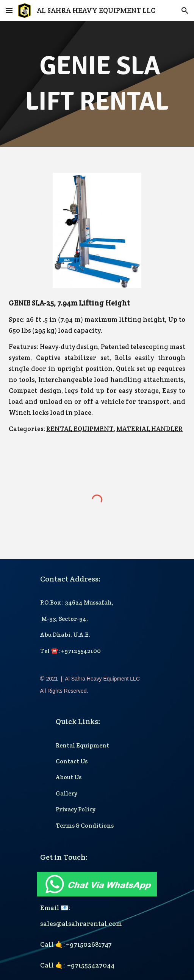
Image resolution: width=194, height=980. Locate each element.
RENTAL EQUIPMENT (80, 429)
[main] (97, 84)
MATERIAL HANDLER (149, 429)
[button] (9, 10)
